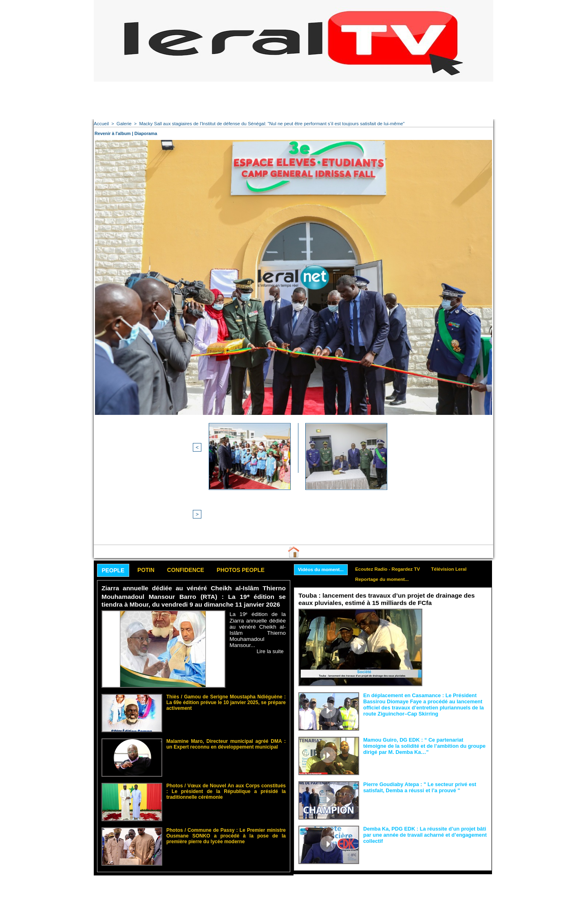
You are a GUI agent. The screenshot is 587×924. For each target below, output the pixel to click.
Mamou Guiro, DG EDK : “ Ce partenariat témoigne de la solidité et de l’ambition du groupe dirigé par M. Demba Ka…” (425, 680)
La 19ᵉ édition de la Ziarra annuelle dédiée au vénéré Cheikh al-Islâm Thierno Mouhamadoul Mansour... (258, 563)
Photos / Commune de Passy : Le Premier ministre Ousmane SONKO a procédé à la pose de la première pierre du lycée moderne (226, 768)
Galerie (123, 124)
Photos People (254, 504)
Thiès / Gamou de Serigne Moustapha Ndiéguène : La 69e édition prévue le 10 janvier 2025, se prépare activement (226, 635)
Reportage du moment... (386, 514)
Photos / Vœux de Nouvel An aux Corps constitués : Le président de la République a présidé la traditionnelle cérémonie (226, 724)
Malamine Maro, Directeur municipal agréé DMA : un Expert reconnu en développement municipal (226, 677)
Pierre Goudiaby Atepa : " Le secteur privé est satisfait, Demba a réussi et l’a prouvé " (416, 722)
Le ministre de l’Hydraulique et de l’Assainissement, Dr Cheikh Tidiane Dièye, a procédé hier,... (457, 559)
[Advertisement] (293, 100)
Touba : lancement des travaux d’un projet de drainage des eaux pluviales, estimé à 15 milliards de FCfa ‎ (392, 534)
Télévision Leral (456, 503)
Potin (150, 504)
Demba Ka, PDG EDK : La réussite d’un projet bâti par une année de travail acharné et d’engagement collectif (421, 769)
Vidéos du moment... (322, 504)
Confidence (194, 504)
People (115, 505)
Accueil (101, 124)
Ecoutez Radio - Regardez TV (392, 503)
